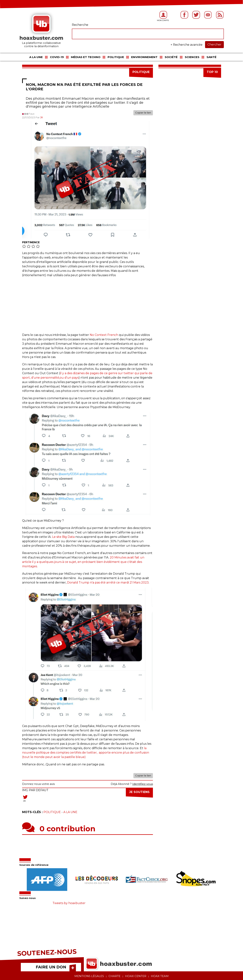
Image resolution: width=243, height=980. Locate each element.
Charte (114, 976)
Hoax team (160, 976)
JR (42, 117)
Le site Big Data (63, 537)
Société (171, 57)
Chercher (214, 44)
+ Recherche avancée (187, 45)
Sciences (192, 57)
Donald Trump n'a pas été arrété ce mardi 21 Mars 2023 (108, 582)
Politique (116, 57)
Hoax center (136, 976)
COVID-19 (57, 57)
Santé (211, 57)
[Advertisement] (88, 307)
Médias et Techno (86, 57)
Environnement (144, 57)
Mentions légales (89, 976)
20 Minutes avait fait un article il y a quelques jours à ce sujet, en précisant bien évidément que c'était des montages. (83, 562)
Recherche (80, 25)
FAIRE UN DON (51, 967)
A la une (36, 57)
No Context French (104, 335)
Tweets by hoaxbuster (69, 903)
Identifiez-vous (143, 784)
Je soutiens (139, 792)
